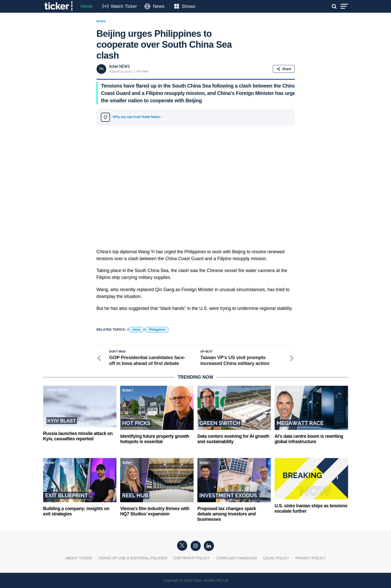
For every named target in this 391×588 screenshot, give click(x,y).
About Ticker (79, 558)
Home (87, 6)
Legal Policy (276, 558)
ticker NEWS (119, 66)
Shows (189, 6)
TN (101, 69)
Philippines (157, 330)
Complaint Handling (237, 558)
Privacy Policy (311, 558)
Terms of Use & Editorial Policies (133, 558)
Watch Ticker (124, 6)
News (159, 6)
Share (284, 69)
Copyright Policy (192, 558)
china (136, 330)
